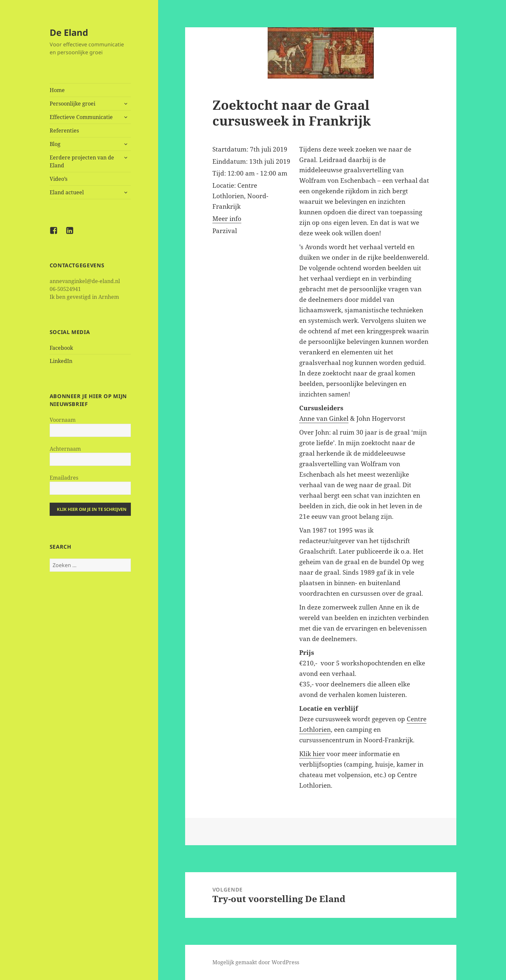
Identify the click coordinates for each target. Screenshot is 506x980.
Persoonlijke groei (72, 104)
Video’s (59, 179)
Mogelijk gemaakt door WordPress (256, 962)
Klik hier (312, 754)
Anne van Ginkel (324, 418)
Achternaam (65, 449)
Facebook (61, 348)
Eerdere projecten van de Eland (82, 161)
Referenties (64, 131)
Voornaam (63, 420)
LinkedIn (61, 361)
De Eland (69, 32)
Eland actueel (67, 192)
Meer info (227, 219)
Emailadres (64, 478)
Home (57, 90)
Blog (55, 144)
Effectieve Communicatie (81, 117)
